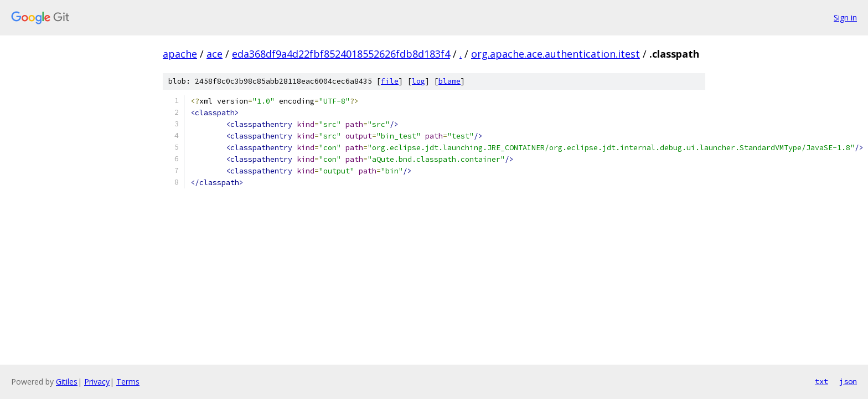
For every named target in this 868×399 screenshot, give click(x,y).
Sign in (845, 17)
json (848, 381)
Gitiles (67, 382)
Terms (128, 382)
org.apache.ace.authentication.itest (556, 54)
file (390, 81)
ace (215, 54)
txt (821, 381)
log (418, 81)
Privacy (97, 382)
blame (449, 81)
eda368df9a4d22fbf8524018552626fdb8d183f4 (341, 54)
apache (180, 54)
